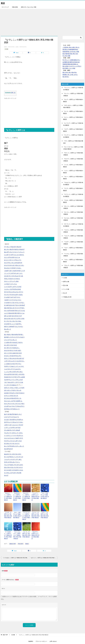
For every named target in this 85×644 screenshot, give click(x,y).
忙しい (67, 60)
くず (6, 361)
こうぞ (23, 271)
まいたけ (14, 467)
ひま (17, 393)
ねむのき (7, 308)
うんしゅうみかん (19, 255)
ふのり (21, 465)
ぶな (23, 311)
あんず (6, 252)
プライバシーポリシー (41, 634)
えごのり (13, 454)
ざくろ (11, 276)
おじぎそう (8, 345)
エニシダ (7, 257)
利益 (74, 68)
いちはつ (22, 337)
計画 (68, 62)
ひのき (12, 311)
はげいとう (8, 388)
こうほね (7, 364)
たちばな (20, 295)
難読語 (27, 536)
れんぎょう (8, 329)
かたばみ (13, 353)
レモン (21, 326)
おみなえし (16, 348)
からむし (7, 356)
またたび (19, 316)
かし (10, 263)
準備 (64, 64)
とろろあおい (13, 385)
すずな (22, 374)
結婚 (70, 49)
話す (77, 54)
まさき (14, 316)
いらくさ (7, 340)
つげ (14, 297)
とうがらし (13, 433)
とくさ (15, 382)
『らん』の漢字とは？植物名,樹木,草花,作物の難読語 (45, 495)
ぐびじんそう (11, 361)
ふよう (6, 313)
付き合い (74, 52)
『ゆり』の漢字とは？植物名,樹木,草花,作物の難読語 (17, 512)
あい (6, 334)
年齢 (66, 54)
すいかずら (13, 372)
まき (10, 316)
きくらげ (7, 457)
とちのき (7, 303)
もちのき (7, 324)
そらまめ (7, 430)
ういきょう (13, 340)
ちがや (6, 380)
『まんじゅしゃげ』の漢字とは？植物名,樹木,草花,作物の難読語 (17, 529)
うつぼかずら (8, 342)
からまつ (13, 265)
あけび (19, 247)
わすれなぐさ (8, 409)
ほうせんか (8, 398)
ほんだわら (8, 467)
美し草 (65, 293)
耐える (76, 64)
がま (17, 353)
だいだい (7, 295)
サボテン (7, 366)
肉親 (78, 52)
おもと (12, 350)
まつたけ (20, 467)
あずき (12, 414)
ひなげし (13, 393)
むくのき (22, 319)
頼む (68, 66)
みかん (6, 319)
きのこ (12, 457)
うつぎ (11, 255)
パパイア (19, 308)
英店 (3, 3)
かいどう (19, 260)
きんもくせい (20, 265)
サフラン (19, 364)
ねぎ (17, 438)
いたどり (16, 337)
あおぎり (14, 247)
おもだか (7, 350)
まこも (19, 398)
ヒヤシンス (8, 396)
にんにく (13, 438)
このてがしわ (14, 273)
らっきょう (21, 446)
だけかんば (13, 295)
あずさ (12, 249)
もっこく (13, 324)
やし (20, 324)
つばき (6, 300)
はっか (19, 390)
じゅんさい (18, 369)
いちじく (16, 252)
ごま (10, 425)
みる (16, 470)
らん (10, 406)
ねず (23, 305)
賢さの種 (66, 285)
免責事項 (31, 634)
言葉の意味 (15, 7)
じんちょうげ (8, 289)
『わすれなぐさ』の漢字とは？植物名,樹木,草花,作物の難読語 (17, 495)
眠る (64, 54)
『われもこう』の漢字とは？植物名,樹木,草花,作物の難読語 (8, 495)
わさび (11, 449)
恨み (73, 72)
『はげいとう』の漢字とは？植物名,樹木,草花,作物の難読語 (44, 550)
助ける (64, 66)
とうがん (20, 433)
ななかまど (12, 305)
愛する (64, 72)
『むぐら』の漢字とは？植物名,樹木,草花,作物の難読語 (36, 512)
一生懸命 (71, 60)
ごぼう (6, 425)
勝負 (69, 64)
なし (23, 303)
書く (74, 47)
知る (77, 49)
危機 (65, 62)
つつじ (18, 297)
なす (19, 435)
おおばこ (15, 342)
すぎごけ (7, 462)
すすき (12, 374)
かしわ (14, 263)
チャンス (75, 66)
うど (9, 417)
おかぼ (12, 420)
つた (6, 382)
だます (71, 66)
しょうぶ (7, 372)
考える (78, 47)
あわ (16, 414)
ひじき (17, 465)
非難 (66, 68)
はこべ (13, 388)
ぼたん (6, 316)
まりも (6, 470)
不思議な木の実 (67, 297)
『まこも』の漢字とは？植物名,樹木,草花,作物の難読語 (27, 529)
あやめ (6, 337)
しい (13, 281)
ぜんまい (13, 462)
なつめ (6, 305)
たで (13, 377)
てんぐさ (7, 465)
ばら (23, 308)
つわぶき (10, 382)
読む (66, 56)
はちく (15, 390)
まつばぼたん (18, 401)
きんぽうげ (21, 358)
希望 (64, 75)
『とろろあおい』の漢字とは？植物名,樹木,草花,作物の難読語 (16, 550)
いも (6, 417)
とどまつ (13, 303)
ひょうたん (11, 441)
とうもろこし (8, 435)
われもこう (16, 409)
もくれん (19, 321)
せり (10, 377)
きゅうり (16, 422)
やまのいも (13, 446)
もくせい (13, 321)
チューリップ (13, 380)
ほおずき (14, 398)
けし (23, 361)
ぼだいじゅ (21, 313)
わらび (6, 475)
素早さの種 (66, 282)
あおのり (7, 454)
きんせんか (13, 358)
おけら (21, 342)
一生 (64, 47)
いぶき (6, 255)
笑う (68, 77)
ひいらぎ (7, 311)
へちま (20, 441)
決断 (71, 62)
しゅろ (13, 287)
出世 (78, 62)
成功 (72, 64)
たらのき (7, 297)
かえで (6, 263)
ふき (16, 441)
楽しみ (73, 75)
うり (12, 417)
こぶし (21, 273)
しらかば (19, 287)
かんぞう (19, 356)
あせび (22, 249)
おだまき (14, 345)
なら (17, 305)
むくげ (17, 319)
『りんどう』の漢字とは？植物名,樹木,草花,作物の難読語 (36, 495)
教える (71, 47)
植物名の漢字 (13, 536)
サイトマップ (5, 7)
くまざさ (19, 361)
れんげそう (21, 406)
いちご (20, 414)
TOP (5, 627)
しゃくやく (21, 366)
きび (6, 422)
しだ (16, 459)
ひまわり (22, 393)
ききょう (7, 358)
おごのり (19, 454)
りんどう (15, 406)
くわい (21, 422)
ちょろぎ (20, 380)
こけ (22, 457)
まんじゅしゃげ (9, 401)
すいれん (20, 372)
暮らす (67, 49)
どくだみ (20, 382)
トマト (15, 435)
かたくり (7, 353)
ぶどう (20, 311)
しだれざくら (8, 284)
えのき (12, 257)
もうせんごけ (8, 473)
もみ (17, 324)
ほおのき (11, 313)
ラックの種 (66, 289)
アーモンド (8, 247)
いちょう (22, 252)
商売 (66, 64)
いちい (11, 252)
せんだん (16, 292)
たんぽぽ (22, 377)
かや (21, 263)
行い (79, 60)
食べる (70, 52)
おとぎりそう (8, 348)
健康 (73, 49)
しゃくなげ (8, 287)
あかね (14, 334)
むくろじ (7, 321)
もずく (15, 473)
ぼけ (16, 313)
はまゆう (7, 393)
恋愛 (69, 56)
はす (23, 388)
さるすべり (12, 279)
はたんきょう (8, 390)
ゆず (13, 326)
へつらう (70, 68)
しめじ (20, 459)
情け (64, 77)
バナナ (21, 438)
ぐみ (10, 271)
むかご (6, 404)
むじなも (20, 470)
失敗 (76, 62)
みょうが (7, 446)
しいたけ (11, 459)
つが (11, 297)
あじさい (7, 249)
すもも (11, 292)
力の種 (6, 49)
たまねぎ (17, 430)
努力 (64, 68)
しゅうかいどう (9, 369)
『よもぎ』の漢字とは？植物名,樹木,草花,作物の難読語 (8, 512)
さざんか (16, 276)
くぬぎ (6, 271)
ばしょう (19, 388)
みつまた (11, 319)
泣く (77, 75)
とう (10, 300)
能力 (69, 54)
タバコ (12, 430)
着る (64, 49)
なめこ (12, 465)
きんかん (7, 268)
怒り (68, 72)
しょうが (10, 428)
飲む (72, 54)
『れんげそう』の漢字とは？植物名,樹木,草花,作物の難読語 (27, 495)
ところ (6, 385)
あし (22, 334)
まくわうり (16, 443)
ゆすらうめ (8, 326)
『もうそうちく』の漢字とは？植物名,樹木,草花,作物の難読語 (27, 512)
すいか (15, 428)
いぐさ (11, 337)
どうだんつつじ (17, 300)
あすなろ (17, 249)
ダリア (17, 377)
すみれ (6, 377)
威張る (76, 60)
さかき (6, 276)
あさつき (7, 414)
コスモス (13, 364)
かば (18, 263)
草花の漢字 (21, 536)
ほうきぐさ (15, 396)
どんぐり (19, 303)
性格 (64, 52)
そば (19, 428)
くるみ (14, 271)
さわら (18, 279)
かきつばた (18, 350)
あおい (9, 334)
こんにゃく (15, 425)
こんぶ (6, 459)
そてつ (21, 292)
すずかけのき (17, 289)
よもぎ (6, 406)
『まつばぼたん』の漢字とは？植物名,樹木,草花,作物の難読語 (8, 529)
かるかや (13, 356)
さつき (21, 276)
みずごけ (11, 470)
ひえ (6, 441)
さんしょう (8, 281)
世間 (66, 52)
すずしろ (17, 374)
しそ (6, 428)
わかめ (19, 473)
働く (74, 54)
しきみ (17, 281)
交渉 (73, 62)
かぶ (16, 420)
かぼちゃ (20, 420)
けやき (18, 271)
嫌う (66, 75)
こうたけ (17, 457)
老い (68, 47)
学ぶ (64, 56)
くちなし (19, 268)
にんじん (7, 438)
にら (22, 435)
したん (15, 284)
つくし (18, 462)
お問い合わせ (53, 634)
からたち (7, 265)
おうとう (7, 260)
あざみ (18, 334)
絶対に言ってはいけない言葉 (29, 7)
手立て (80, 66)
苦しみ (70, 75)
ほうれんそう (8, 443)
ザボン (6, 279)
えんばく (7, 420)
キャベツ (10, 422)
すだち (6, 292)
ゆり (23, 404)
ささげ (21, 425)
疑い (70, 72)
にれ (20, 305)
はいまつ (13, 308)
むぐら (11, 404)
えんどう (16, 417)
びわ (16, 311)
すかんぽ (7, 374)
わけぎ (6, 449)
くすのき (13, 268)
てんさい (7, 433)
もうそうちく (17, 404)
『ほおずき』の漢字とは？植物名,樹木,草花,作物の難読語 (36, 529)
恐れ (76, 72)
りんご (17, 326)
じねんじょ (13, 366)
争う (64, 60)
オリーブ (13, 260)
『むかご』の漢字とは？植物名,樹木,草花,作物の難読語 (45, 512)
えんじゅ (17, 257)
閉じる (13, 93)
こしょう (7, 273)
